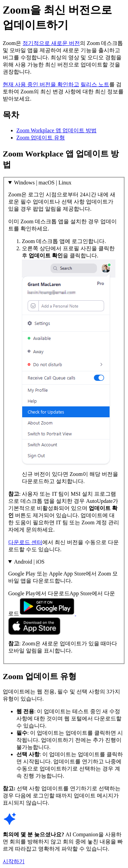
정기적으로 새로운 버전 (51, 43)
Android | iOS (29, 562)
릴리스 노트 (95, 84)
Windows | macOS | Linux (43, 183)
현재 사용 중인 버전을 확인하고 (41, 84)
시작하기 (14, 861)
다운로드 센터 (25, 542)
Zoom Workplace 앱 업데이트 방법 (56, 130)
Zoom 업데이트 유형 (41, 138)
